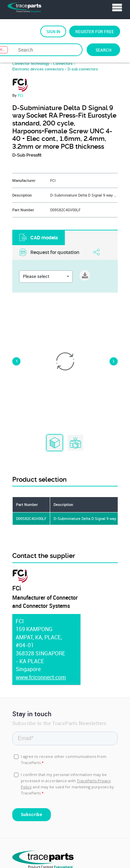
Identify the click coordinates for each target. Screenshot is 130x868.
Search (103, 50)
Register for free (95, 31)
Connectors (63, 64)
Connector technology (31, 64)
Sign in (53, 31)
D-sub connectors (83, 69)
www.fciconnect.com (41, 677)
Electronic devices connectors (38, 69)
